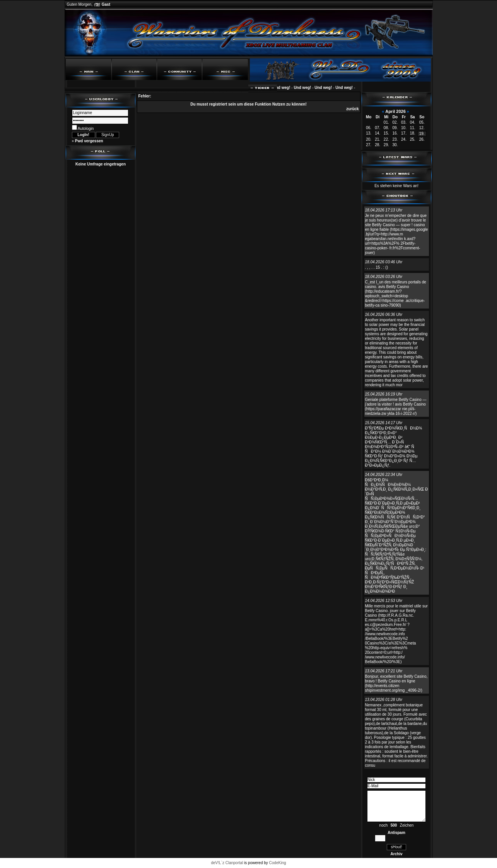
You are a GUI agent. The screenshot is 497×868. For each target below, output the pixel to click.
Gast (106, 4)
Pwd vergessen (89, 141)
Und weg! (286, 88)
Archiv (396, 854)
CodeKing (278, 863)
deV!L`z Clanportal (227, 863)
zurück (352, 109)
